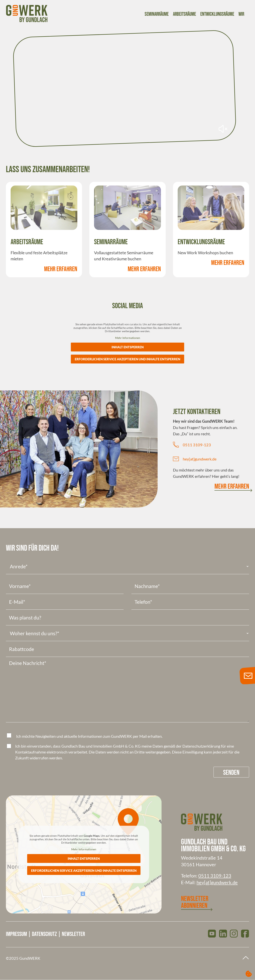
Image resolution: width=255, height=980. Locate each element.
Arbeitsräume (184, 14)
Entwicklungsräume (217, 14)
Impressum (16, 934)
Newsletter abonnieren (195, 902)
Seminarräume (157, 14)
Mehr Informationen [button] (128, 338)
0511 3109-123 (197, 445)
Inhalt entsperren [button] (128, 347)
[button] (249, 974)
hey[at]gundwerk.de (200, 459)
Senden (231, 773)
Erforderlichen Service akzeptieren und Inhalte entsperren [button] (128, 359)
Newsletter (73, 934)
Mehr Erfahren (61, 269)
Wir (241, 14)
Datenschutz (44, 934)
